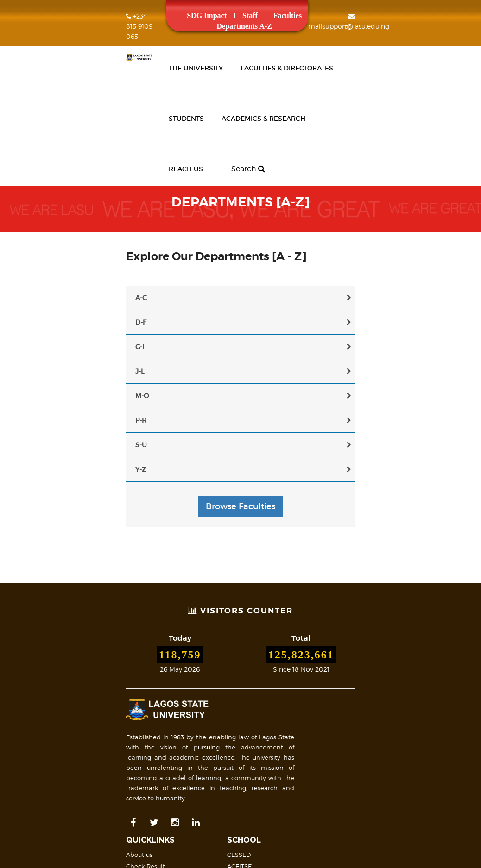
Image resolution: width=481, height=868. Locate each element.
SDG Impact (163, 16)
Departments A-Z (301, 16)
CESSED (259, 662)
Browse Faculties (240, 446)
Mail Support (271, 785)
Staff (206, 16)
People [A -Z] (155, 720)
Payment (149, 708)
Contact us (267, 774)
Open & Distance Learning (287, 697)
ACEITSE (260, 674)
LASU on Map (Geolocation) (409, 739)
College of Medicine (277, 685)
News (143, 685)
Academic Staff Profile (169, 743)
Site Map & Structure (392, 770)
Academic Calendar (277, 731)
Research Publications (168, 731)
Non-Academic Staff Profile (176, 755)
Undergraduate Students (173, 778)
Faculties (243, 16)
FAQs (259, 762)
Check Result (155, 674)
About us (149, 662)
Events (145, 697)
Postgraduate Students (170, 766)
